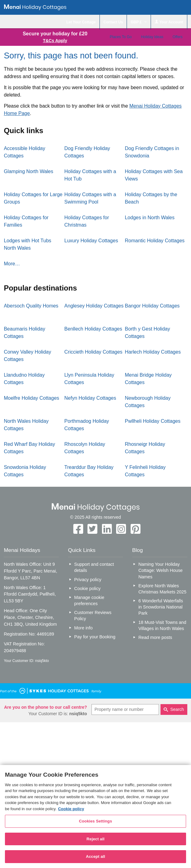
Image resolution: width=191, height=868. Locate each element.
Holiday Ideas (152, 37)
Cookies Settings (95, 821)
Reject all (95, 839)
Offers (177, 37)
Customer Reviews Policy (93, 616)
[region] (95, 816)
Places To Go (121, 37)
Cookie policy (87, 589)
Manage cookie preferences (89, 600)
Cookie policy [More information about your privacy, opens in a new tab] (71, 809)
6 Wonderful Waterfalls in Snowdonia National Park (161, 607)
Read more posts (155, 637)
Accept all (96, 856)
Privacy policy (88, 580)
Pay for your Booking (95, 637)
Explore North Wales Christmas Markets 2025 (162, 589)
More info (83, 628)
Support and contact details (94, 567)
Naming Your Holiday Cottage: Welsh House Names (161, 570)
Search (177, 709)
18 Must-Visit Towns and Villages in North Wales (162, 625)
